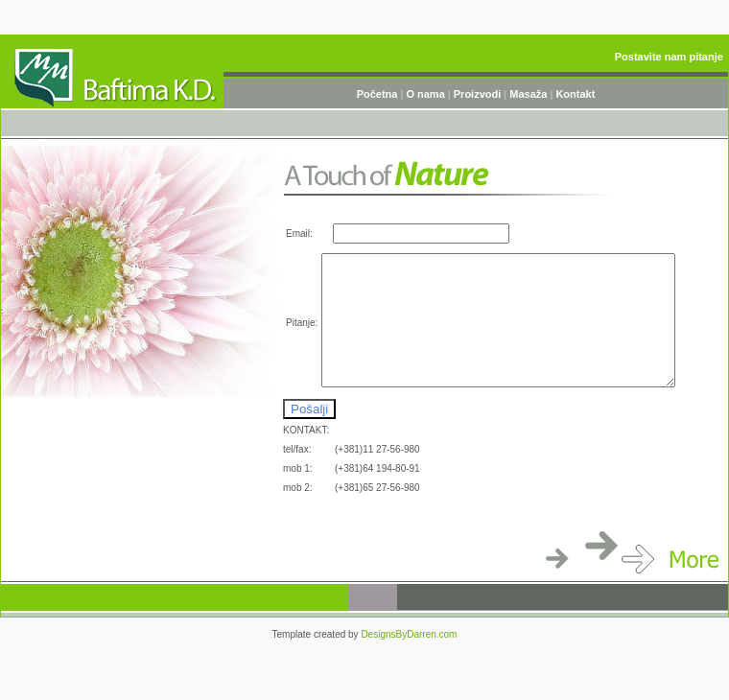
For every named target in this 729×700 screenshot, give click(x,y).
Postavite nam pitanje (669, 57)
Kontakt (575, 94)
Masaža (528, 94)
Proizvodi (478, 94)
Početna (379, 94)
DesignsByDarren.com (409, 634)
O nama (425, 94)
